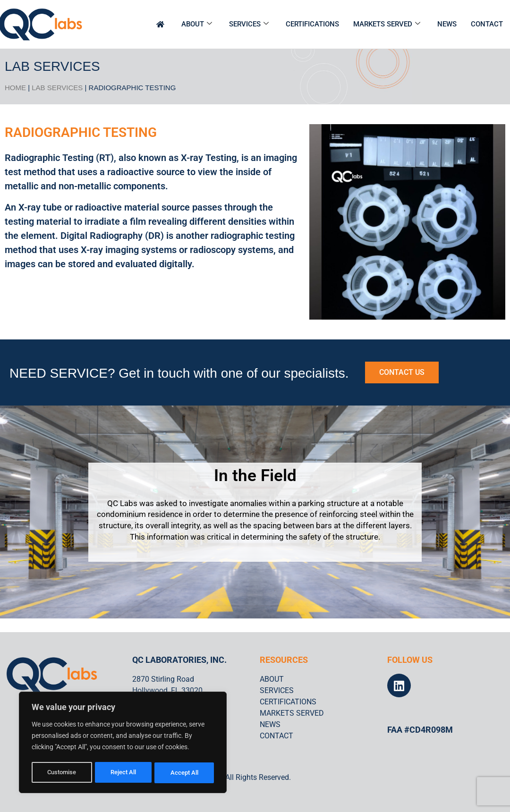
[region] (123, 744)
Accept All (185, 773)
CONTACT (487, 24)
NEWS (447, 24)
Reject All (124, 773)
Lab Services (57, 88)
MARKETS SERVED (387, 24)
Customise (62, 773)
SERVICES (249, 24)
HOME (15, 88)
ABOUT (197, 24)
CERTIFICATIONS (312, 24)
